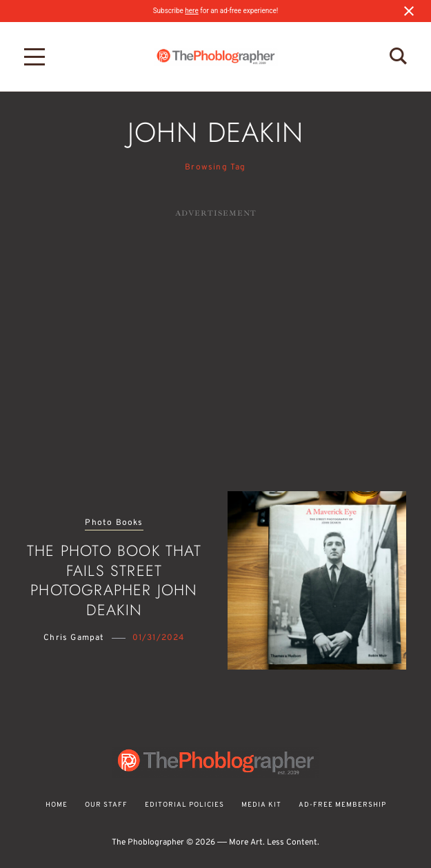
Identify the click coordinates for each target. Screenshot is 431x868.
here (191, 11)
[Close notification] (409, 11)
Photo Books (114, 523)
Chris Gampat (74, 638)
